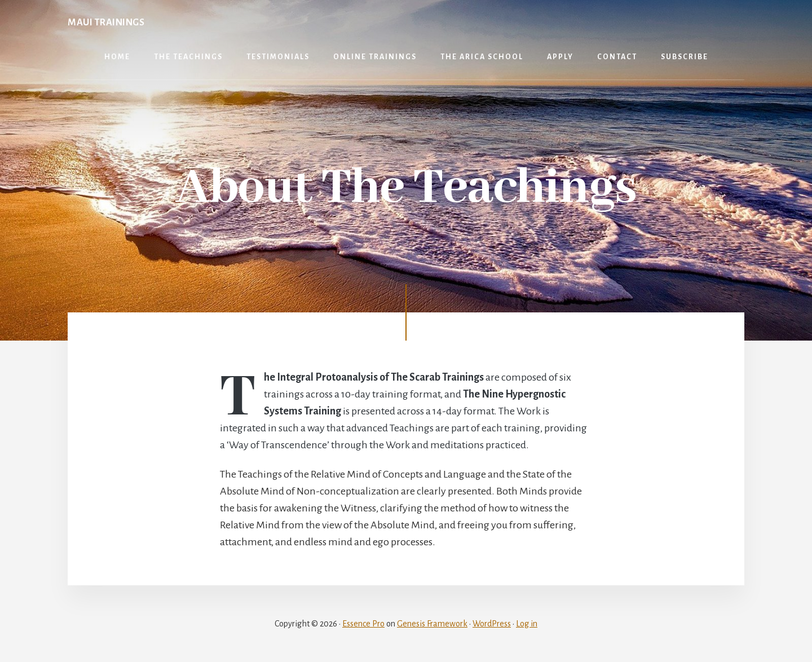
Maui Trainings (106, 23)
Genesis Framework (432, 624)
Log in (527, 624)
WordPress (492, 624)
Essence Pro (363, 624)
